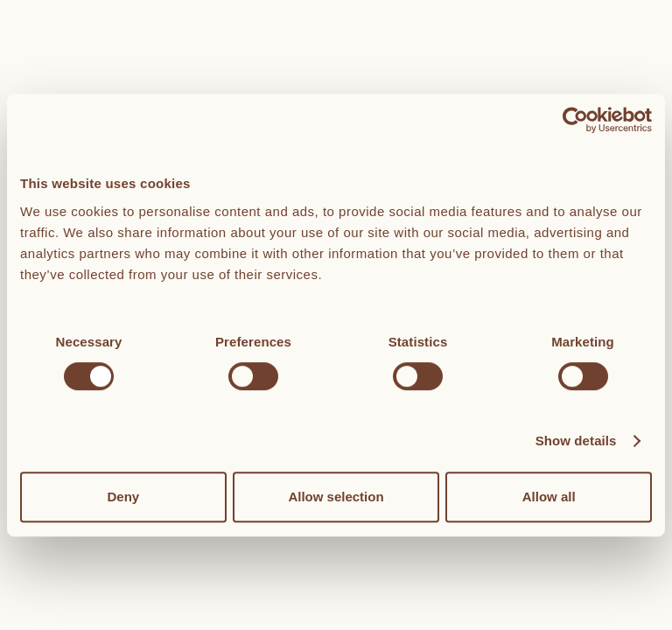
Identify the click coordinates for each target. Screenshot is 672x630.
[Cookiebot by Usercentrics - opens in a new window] (575, 120)
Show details (576, 441)
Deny (123, 497)
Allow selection (336, 497)
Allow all (549, 497)
